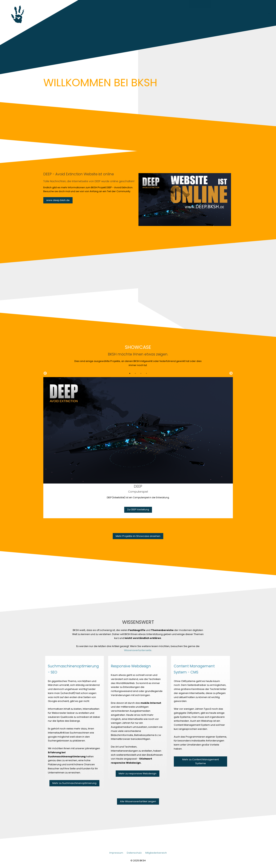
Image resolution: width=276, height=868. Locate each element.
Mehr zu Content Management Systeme (201, 761)
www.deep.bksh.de (58, 200)
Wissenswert (245, 4)
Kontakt (267, 4)
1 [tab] (130, 373)
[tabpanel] (138, 448)
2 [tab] (135, 373)
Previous (45, 373)
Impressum (116, 853)
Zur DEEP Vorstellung (138, 510)
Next (231, 373)
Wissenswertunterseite (138, 650)
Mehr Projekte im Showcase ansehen (138, 536)
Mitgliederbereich (156, 853)
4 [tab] (146, 373)
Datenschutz (134, 853)
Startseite (200, 4)
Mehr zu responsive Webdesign (138, 773)
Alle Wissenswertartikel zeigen (138, 801)
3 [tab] (141, 373)
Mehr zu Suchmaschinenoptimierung (74, 783)
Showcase (222, 4)
